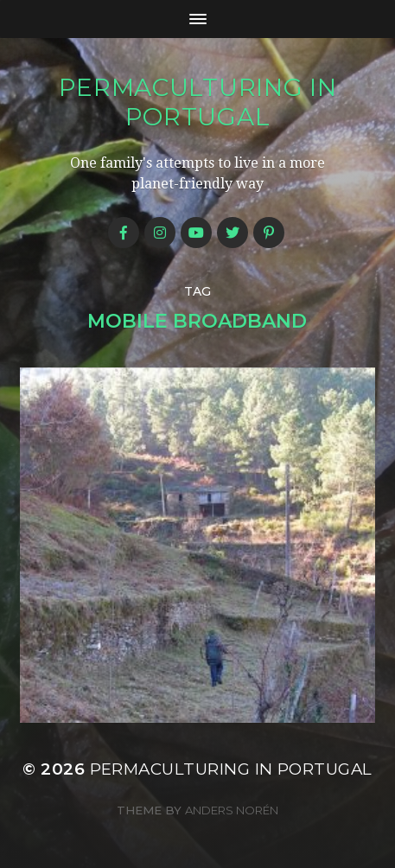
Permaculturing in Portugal (198, 102)
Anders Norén (232, 810)
